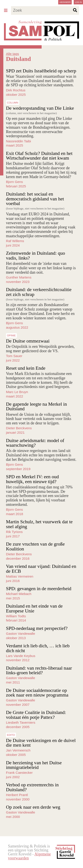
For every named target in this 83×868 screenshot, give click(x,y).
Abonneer (65, 2)
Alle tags (13, 54)
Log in (78, 2)
